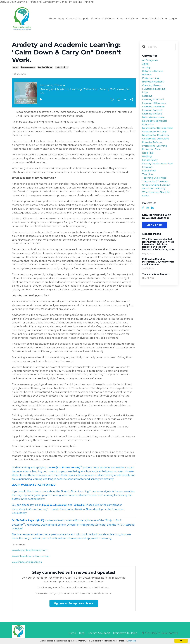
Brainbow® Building (102, 19)
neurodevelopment (154, 121)
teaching (148, 182)
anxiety (15, 67)
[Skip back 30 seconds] (112, 99)
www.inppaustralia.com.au (28, 562)
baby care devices (153, 72)
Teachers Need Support (156, 284)
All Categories (150, 61)
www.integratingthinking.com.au (31, 556)
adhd (145, 64)
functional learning (154, 91)
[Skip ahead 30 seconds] (119, 99)
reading (147, 163)
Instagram (62, 505)
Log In (173, 19)
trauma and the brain (156, 190)
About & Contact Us (154, 19)
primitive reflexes (153, 148)
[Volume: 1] (131, 99)
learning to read (153, 118)
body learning (151, 80)
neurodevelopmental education (155, 127)
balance (147, 76)
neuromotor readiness (156, 141)
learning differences (155, 106)
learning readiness (154, 110)
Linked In (81, 505)
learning (148, 99)
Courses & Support (76, 19)
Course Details (127, 19)
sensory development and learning (158, 173)
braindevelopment (28, 67)
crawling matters (152, 87)
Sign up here (155, 234)
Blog (60, 19)
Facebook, (49, 505)
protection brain (62, 67)
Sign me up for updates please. (74, 603)
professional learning (155, 152)
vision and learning (154, 198)
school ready (150, 167)
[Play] (41, 99)
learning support (153, 114)
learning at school (45, 67)
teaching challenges (155, 186)
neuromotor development (158, 133)
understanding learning (157, 194)
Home (51, 19)
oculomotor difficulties (156, 144)
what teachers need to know (157, 203)
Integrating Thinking (74, 509)
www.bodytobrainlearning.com (30, 550)
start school (149, 179)
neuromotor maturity (155, 137)
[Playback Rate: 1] (125, 99)
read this (148, 160)
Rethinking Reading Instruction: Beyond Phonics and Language (158, 271)
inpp (145, 95)
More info (132, 641)
